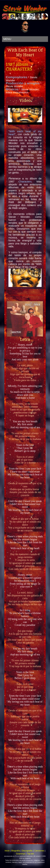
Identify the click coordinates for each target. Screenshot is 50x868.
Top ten (30, 854)
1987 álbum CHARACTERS (19, 67)
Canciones (39, 851)
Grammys (21, 854)
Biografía (16, 851)
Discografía (27, 851)
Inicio (7, 851)
